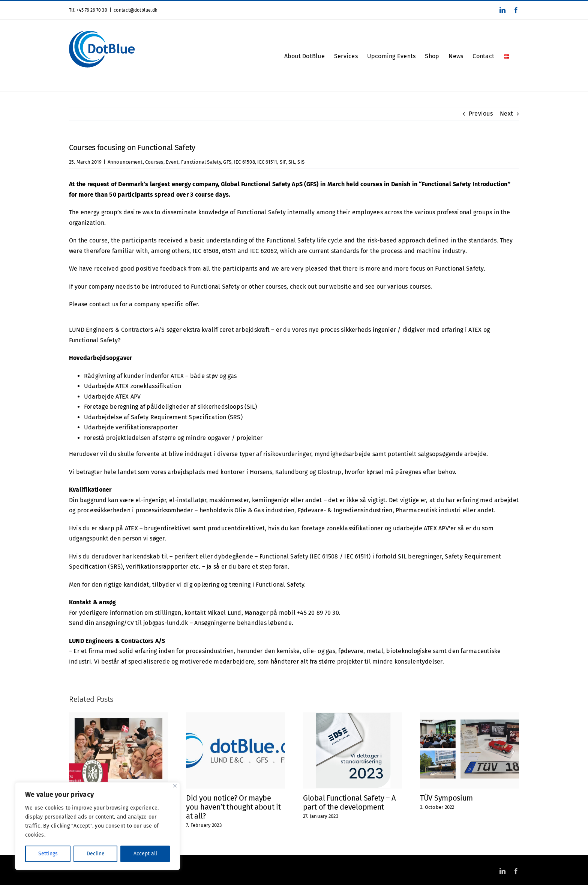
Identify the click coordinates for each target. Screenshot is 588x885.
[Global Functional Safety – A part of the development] (352, 716)
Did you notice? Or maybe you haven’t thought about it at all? (233, 807)
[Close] (175, 786)
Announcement (125, 162)
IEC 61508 (244, 162)
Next (506, 114)
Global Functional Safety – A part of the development (349, 802)
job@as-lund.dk (166, 623)
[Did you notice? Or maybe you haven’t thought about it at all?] (235, 716)
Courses (154, 162)
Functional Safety (201, 162)
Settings (48, 854)
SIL (292, 162)
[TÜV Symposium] (469, 716)
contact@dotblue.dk (135, 10)
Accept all (145, 854)
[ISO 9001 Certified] (118, 716)
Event (172, 162)
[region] (97, 826)
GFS (227, 162)
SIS (301, 162)
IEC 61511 (267, 162)
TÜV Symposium (446, 798)
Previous (481, 114)
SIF (283, 162)
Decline (96, 854)
